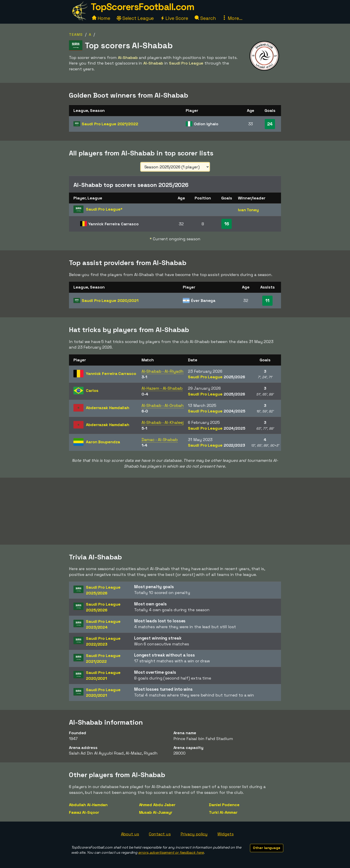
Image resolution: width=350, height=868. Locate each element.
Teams (76, 35)
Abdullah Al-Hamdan (88, 805)
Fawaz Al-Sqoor (84, 812)
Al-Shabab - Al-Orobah (163, 405)
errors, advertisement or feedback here (171, 852)
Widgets (225, 834)
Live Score (174, 18)
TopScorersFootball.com (142, 7)
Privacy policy (194, 834)
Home (101, 18)
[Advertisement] (175, 511)
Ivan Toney (248, 210)
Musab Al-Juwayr (156, 812)
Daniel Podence (224, 805)
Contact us (160, 834)
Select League (135, 18)
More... (232, 18)
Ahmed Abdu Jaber (157, 805)
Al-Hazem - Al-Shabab (162, 388)
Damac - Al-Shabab (160, 440)
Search (205, 18)
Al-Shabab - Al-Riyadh (162, 371)
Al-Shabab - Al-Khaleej (162, 422)
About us (130, 834)
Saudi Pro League (110, 124)
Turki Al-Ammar (223, 812)
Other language (267, 848)
